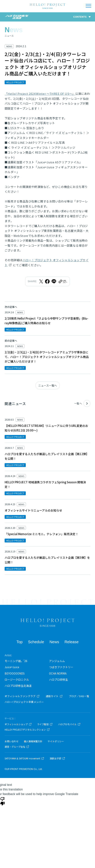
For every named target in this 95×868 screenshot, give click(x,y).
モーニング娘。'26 (16, 661)
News (54, 642)
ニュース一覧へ (48, 385)
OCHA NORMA (58, 673)
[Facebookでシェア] (47, 281)
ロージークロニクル (17, 680)
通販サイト (54, 696)
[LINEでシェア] (54, 281)
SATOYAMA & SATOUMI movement (24, 758)
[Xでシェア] (41, 281)
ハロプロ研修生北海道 (18, 686)
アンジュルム (57, 661)
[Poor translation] (2, 801)
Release (71, 642)
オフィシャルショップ (18, 724)
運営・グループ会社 (17, 747)
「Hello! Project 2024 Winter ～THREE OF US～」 (40, 94)
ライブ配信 (45, 724)
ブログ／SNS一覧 (79, 696)
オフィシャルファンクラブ (22, 696)
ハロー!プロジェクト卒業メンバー (24, 702)
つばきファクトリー (61, 667)
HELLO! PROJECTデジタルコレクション (27, 730)
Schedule (36, 642)
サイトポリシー (56, 741)
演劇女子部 (57, 758)
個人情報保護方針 (33, 741)
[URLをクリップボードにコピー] (63, 281)
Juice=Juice (12, 667)
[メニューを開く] (88, 6)
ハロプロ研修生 (58, 680)
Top (19, 642)
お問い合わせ (12, 741)
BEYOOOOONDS (15, 673)
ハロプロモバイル (69, 724)
